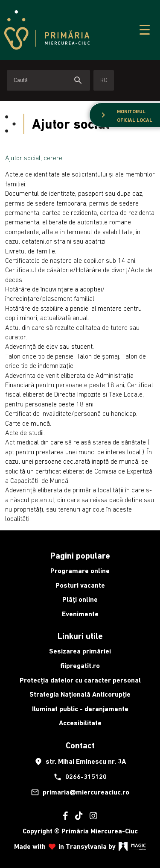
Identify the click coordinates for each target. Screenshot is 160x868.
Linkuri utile (80, 636)
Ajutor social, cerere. (34, 158)
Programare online (80, 571)
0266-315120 (80, 777)
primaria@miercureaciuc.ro (80, 792)
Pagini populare (80, 556)
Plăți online (80, 599)
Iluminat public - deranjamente (80, 709)
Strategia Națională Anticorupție (80, 694)
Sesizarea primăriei (80, 651)
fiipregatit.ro (80, 666)
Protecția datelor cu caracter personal (80, 680)
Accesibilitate (80, 723)
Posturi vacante (80, 585)
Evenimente (80, 614)
